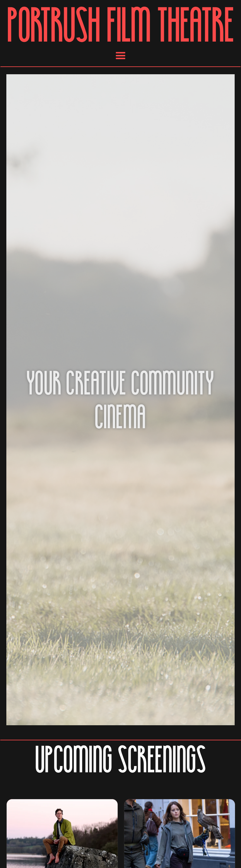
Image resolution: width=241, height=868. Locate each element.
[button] (121, 56)
